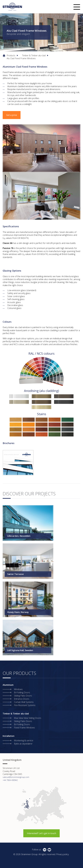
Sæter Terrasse (16, 574)
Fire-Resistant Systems (25, 705)
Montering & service (24, 740)
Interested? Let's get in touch (41, 833)
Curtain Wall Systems (24, 702)
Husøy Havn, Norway (18, 612)
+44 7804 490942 (10, 780)
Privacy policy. (63, 854)
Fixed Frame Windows (24, 728)
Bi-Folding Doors (22, 692)
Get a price (12, 115)
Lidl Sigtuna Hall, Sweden (20, 650)
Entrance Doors (22, 699)
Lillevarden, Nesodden (19, 536)
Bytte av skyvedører (23, 744)
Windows (18, 689)
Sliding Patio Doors (23, 696)
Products (11, 55)
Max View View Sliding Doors (28, 718)
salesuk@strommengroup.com (16, 777)
